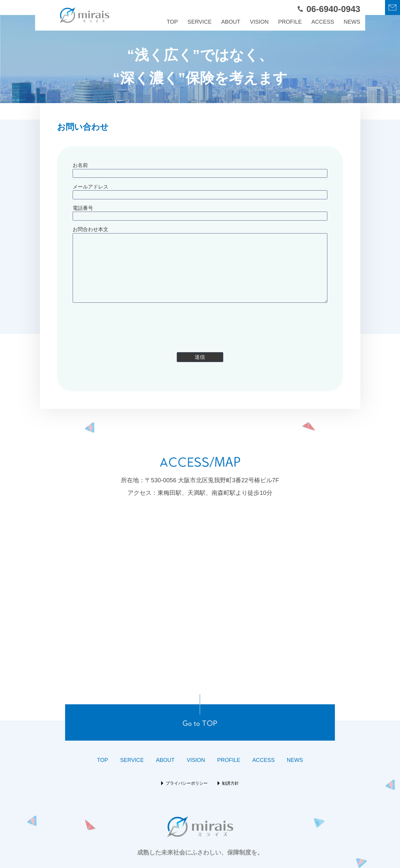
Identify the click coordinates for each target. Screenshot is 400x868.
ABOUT (231, 22)
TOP (172, 22)
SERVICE (200, 22)
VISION (259, 22)
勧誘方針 (230, 783)
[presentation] (200, 325)
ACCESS (323, 22)
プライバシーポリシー (187, 783)
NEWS (352, 22)
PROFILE (290, 22)
